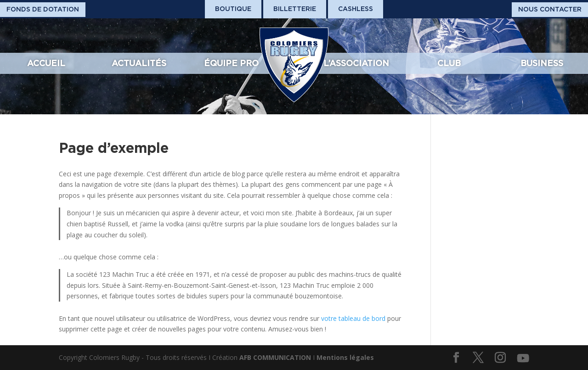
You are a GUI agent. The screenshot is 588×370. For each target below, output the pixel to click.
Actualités (139, 63)
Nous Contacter (550, 9)
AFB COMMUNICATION (275, 357)
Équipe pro (231, 63)
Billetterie (295, 9)
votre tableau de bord (353, 318)
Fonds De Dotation (43, 9)
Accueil (46, 63)
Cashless (356, 9)
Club (449, 63)
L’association (356, 63)
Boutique (233, 9)
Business (542, 63)
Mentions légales (345, 357)
